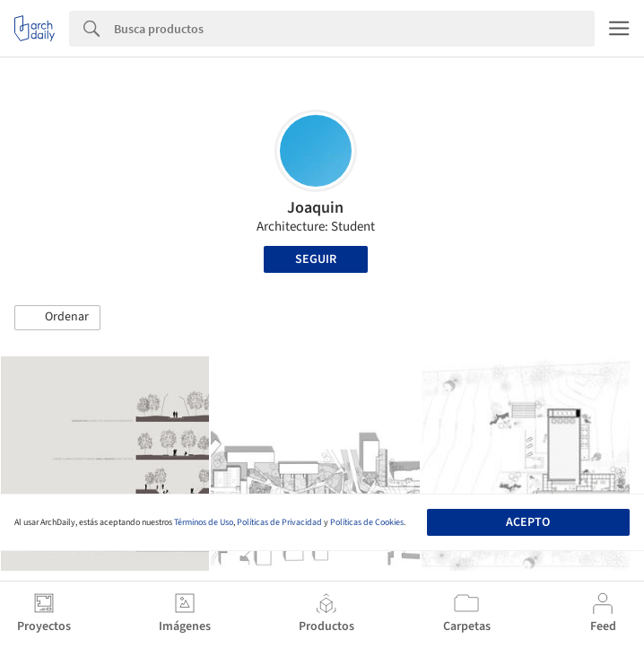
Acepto (528, 522)
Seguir (316, 259)
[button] (57, 318)
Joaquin (315, 208)
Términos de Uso (204, 522)
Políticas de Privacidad (279, 522)
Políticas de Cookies (367, 522)
